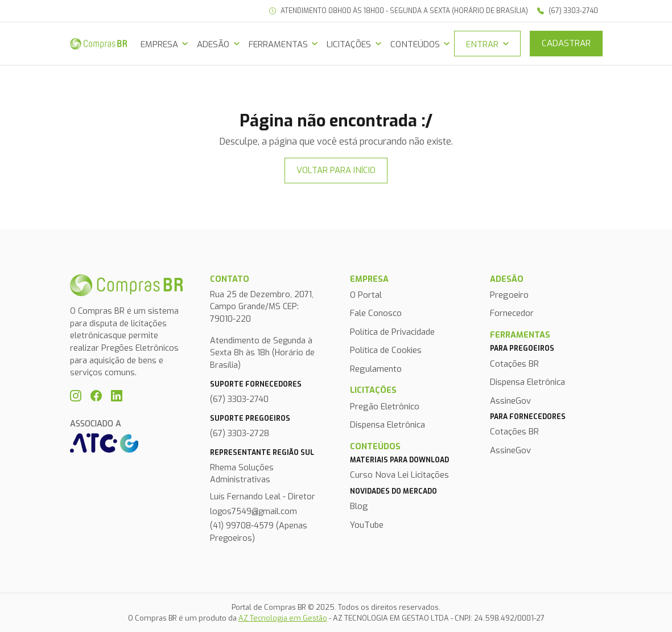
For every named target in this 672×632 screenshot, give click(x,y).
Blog (359, 506)
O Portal (366, 295)
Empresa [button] (159, 44)
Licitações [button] (349, 44)
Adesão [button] (213, 44)
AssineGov (510, 401)
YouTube (367, 525)
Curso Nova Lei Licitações (399, 475)
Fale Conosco (376, 313)
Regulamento (376, 369)
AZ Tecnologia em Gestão (283, 618)
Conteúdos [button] (415, 44)
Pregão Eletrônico (385, 407)
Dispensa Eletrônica (387, 425)
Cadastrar (566, 43)
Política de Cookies (386, 350)
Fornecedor (512, 313)
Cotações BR (514, 364)
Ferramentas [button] (278, 44)
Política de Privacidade (392, 332)
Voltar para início (336, 170)
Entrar (482, 44)
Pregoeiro (509, 295)
